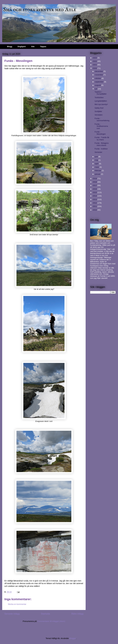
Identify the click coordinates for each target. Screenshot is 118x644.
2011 (95, 206)
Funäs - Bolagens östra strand (102, 144)
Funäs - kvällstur (101, 149)
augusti (98, 85)
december (99, 71)
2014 (95, 196)
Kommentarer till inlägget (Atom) (51, 621)
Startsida (45, 614)
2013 (95, 199)
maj (97, 160)
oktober (98, 78)
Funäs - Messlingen (100, 133)
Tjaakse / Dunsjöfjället (100, 93)
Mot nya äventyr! (101, 104)
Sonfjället (98, 111)
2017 (95, 185)
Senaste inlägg (12, 614)
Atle (33, 47)
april (97, 164)
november (99, 75)
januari (98, 174)
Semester (98, 152)
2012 (95, 203)
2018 (95, 182)
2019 (95, 178)
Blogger (73, 638)
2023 (95, 58)
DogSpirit (22, 47)
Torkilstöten (99, 97)
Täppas (43, 47)
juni (97, 157)
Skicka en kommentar (17, 604)
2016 (95, 189)
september (100, 82)
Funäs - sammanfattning (102, 120)
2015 (95, 192)
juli (96, 89)
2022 (95, 61)
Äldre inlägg (77, 614)
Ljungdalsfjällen (101, 101)
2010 (95, 210)
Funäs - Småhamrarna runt (101, 126)
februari (98, 171)
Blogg (10, 47)
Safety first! (99, 108)
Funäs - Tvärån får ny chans (102, 139)
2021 (95, 65)
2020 (95, 68)
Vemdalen (99, 115)
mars (97, 167)
